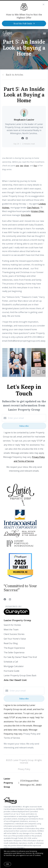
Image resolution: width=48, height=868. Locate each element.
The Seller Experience (14, 652)
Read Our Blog (11, 643)
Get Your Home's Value (15, 639)
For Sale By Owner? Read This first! (20, 657)
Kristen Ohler (38, 211)
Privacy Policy (24, 769)
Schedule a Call (11, 662)
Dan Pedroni (33, 208)
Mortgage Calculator (14, 666)
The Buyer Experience (14, 648)
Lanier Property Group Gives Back (20, 675)
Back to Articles (15, 75)
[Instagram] (10, 599)
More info (8, 857)
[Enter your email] (27, 418)
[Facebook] (5, 599)
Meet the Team (11, 630)
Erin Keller (26, 215)
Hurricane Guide (12, 671)
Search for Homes (12, 625)
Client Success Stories (14, 634)
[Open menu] (44, 34)
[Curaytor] (17, 614)
